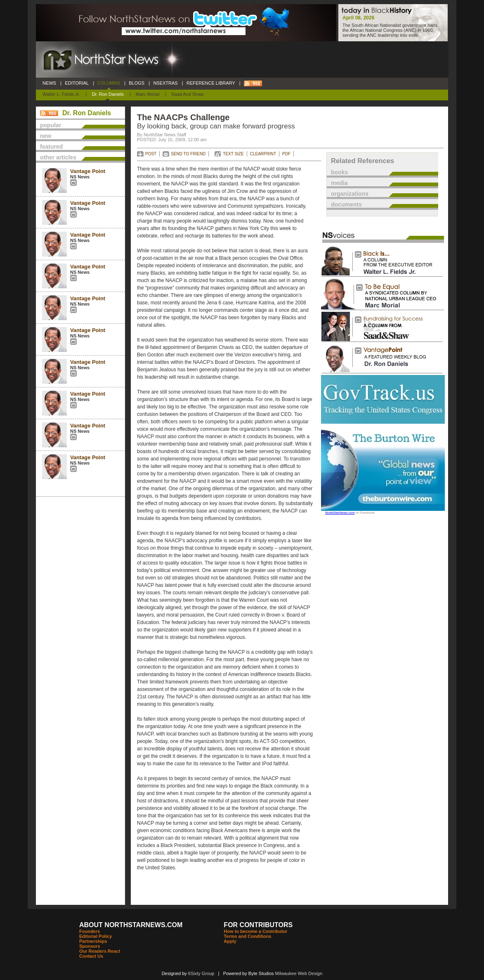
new (46, 136)
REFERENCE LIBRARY (211, 83)
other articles (58, 157)
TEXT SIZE (233, 154)
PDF (286, 154)
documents (346, 204)
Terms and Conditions (247, 936)
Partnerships (93, 941)
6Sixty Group (201, 973)
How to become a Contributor (255, 931)
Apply (230, 941)
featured (51, 147)
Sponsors (90, 946)
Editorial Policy (96, 936)
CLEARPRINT (263, 154)
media (339, 183)
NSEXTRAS (165, 83)
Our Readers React (100, 951)
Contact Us (91, 956)
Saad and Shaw (187, 94)
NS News (80, 177)
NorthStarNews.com (340, 513)
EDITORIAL (77, 83)
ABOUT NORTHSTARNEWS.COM (131, 925)
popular (51, 125)
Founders (90, 931)
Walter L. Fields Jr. (61, 94)
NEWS (49, 83)
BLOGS (137, 83)
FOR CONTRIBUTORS (258, 925)
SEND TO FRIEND (188, 154)
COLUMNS (109, 83)
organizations (350, 194)
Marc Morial (148, 94)
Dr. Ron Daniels (108, 94)
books (339, 172)
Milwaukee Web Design (299, 973)
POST (151, 154)
